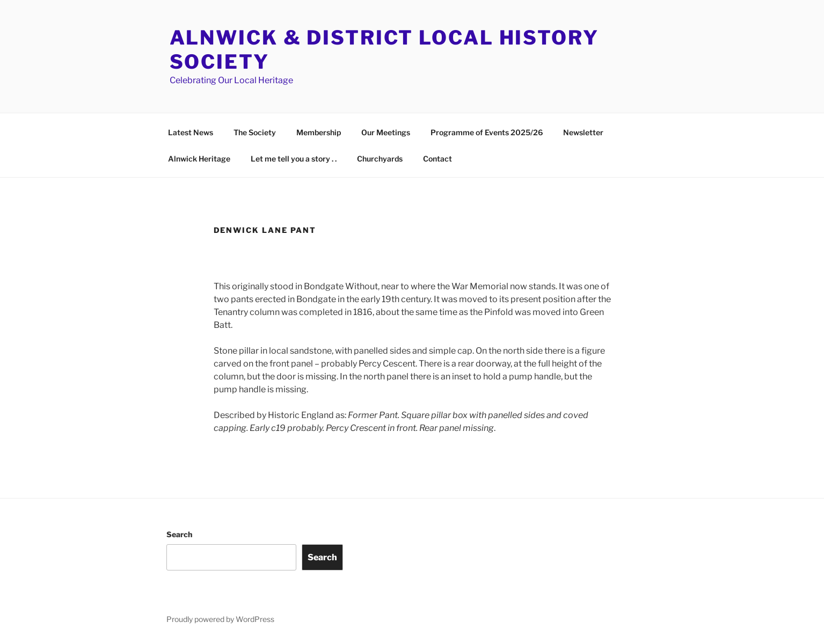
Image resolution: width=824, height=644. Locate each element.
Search (179, 534)
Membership (319, 132)
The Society (255, 132)
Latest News (191, 132)
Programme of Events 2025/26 (487, 132)
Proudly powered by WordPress (220, 619)
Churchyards (380, 159)
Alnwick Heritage (199, 159)
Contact (437, 159)
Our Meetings (386, 132)
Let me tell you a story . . (294, 159)
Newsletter (583, 132)
